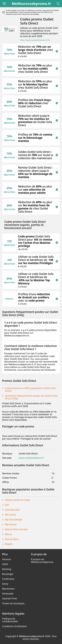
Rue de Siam (12, 539)
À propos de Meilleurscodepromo (42, 561)
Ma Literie (11, 515)
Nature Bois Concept (16, 529)
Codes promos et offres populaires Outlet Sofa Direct (30, 389)
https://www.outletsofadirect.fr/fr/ (35, 40)
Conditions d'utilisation (15, 626)
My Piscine (11, 524)
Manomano (8, 589)
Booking (7, 569)
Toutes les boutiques (13, 603)
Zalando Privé (9, 598)
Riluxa (8, 534)
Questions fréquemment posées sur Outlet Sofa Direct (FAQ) (31, 397)
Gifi (7, 505)
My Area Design (14, 520)
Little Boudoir (13, 510)
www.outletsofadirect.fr (31, 458)
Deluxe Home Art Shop (17, 500)
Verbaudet (8, 594)
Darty (5, 584)
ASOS (5, 564)
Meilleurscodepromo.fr (31, 4)
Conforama (8, 579)
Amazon (7, 559)
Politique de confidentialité (10, 620)
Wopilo (9, 544)
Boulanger (8, 574)
